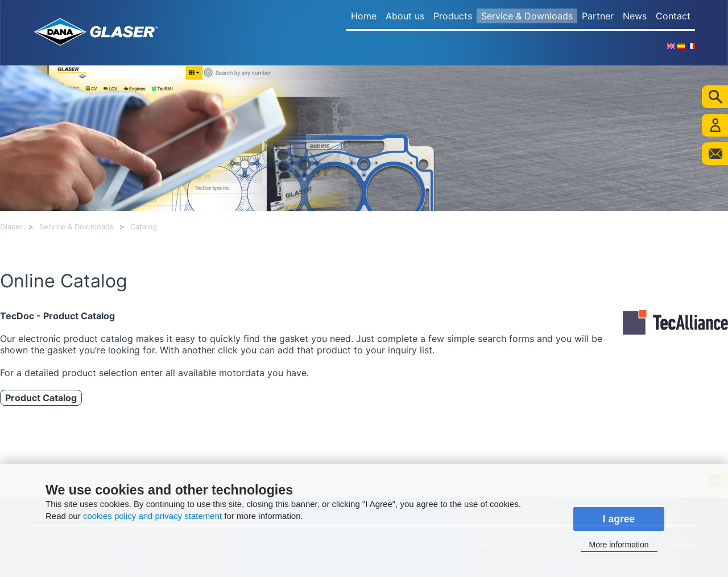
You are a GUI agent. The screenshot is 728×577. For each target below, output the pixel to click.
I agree (619, 519)
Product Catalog (41, 398)
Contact (673, 16)
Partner (598, 16)
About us (405, 16)
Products (453, 16)
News (635, 16)
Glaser (11, 227)
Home (364, 16)
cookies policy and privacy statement (152, 516)
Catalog (144, 227)
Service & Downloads (527, 16)
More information (619, 545)
